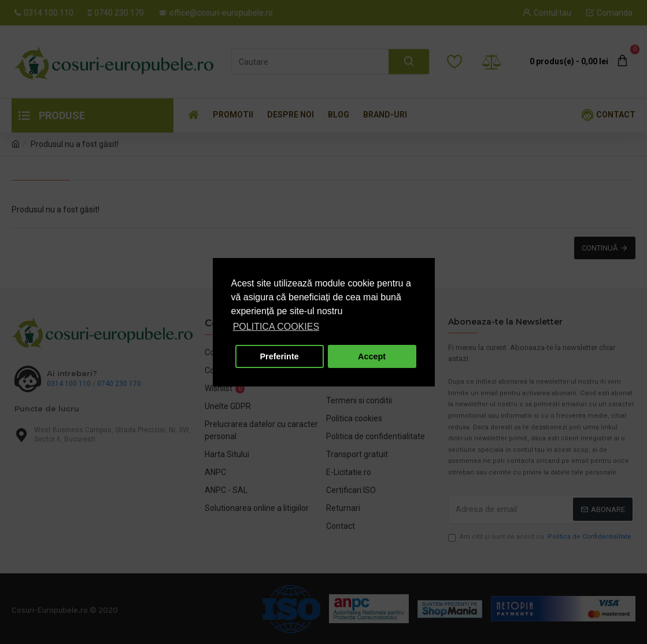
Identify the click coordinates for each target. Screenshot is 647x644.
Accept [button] (372, 356)
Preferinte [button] (280, 356)
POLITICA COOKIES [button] (276, 327)
